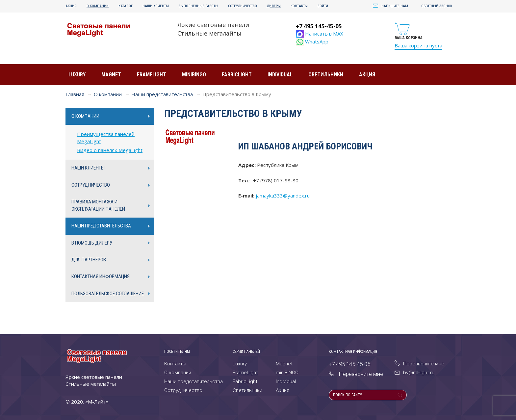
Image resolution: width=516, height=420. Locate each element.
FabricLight (237, 75)
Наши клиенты (156, 6)
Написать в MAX (320, 34)
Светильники (326, 75)
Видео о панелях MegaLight (110, 150)
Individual (280, 75)
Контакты (299, 6)
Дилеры (274, 6)
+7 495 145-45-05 (319, 26)
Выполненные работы (198, 6)
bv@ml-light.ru (414, 373)
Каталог (126, 6)
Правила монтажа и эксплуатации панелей (98, 205)
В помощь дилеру (92, 243)
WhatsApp (312, 41)
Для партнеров (89, 260)
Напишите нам (390, 6)
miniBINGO (194, 75)
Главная (75, 94)
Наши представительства (162, 94)
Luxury (77, 75)
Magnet (111, 75)
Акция (71, 6)
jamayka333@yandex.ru (283, 196)
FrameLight (152, 75)
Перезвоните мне (419, 364)
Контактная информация (101, 276)
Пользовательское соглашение (108, 294)
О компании (98, 6)
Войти (323, 6)
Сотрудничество (243, 6)
